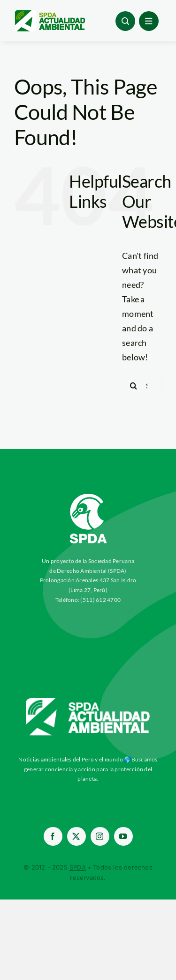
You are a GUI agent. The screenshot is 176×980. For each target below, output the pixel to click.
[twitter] (77, 836)
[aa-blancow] (88, 702)
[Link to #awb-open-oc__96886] (125, 21)
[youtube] (123, 836)
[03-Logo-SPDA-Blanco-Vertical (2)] (88, 490)
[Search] (134, 386)
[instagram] (100, 836)
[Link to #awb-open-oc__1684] (149, 21)
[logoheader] (50, 14)
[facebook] (53, 836)
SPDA (78, 867)
